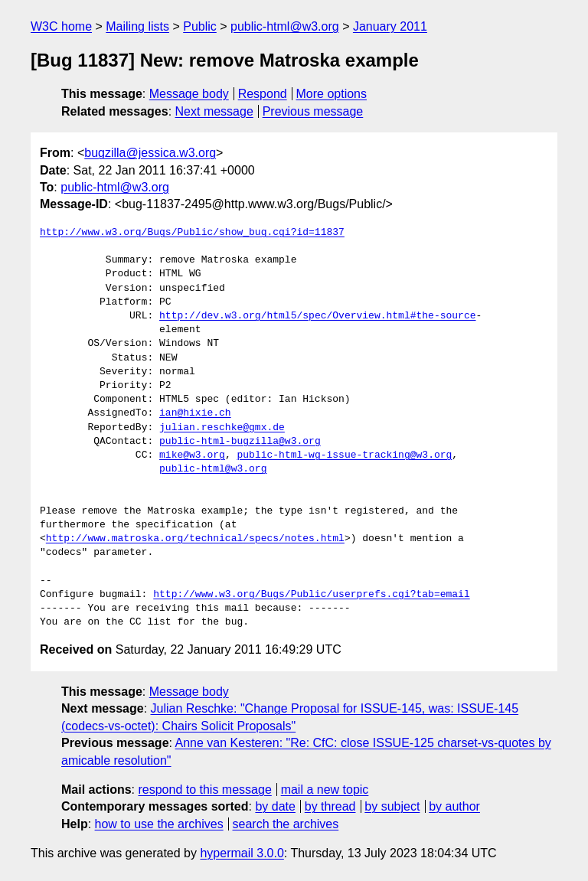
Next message (214, 111)
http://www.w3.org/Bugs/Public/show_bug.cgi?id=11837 (192, 233)
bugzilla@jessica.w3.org (150, 153)
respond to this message (204, 790)
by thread (330, 806)
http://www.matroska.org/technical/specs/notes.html (195, 539)
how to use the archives (159, 824)
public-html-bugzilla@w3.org (240, 442)
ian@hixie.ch (195, 413)
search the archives (286, 824)
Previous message (313, 111)
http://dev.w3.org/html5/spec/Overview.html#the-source (317, 316)
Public (200, 26)
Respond (263, 94)
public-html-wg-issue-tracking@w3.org (344, 455)
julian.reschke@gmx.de (222, 428)
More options (332, 94)
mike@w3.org (192, 455)
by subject (392, 806)
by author (454, 806)
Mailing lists (137, 26)
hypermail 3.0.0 (242, 853)
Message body (189, 94)
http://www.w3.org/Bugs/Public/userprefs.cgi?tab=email (311, 595)
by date (275, 806)
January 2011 (390, 26)
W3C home (61, 26)
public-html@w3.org (285, 26)
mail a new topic (325, 790)
